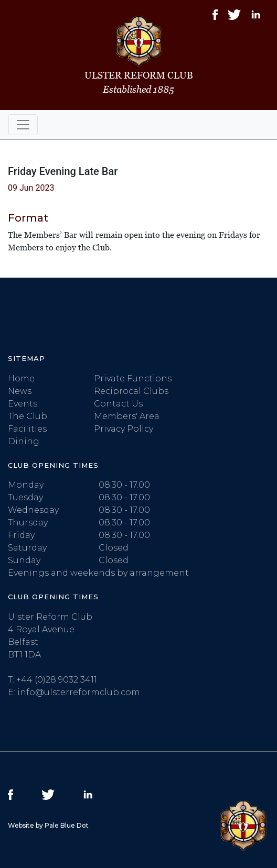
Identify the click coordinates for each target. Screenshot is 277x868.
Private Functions (133, 378)
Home (21, 378)
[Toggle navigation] (23, 125)
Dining (24, 441)
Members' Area (127, 416)
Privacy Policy (124, 429)
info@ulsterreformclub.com (79, 692)
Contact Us (118, 404)
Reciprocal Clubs (131, 391)
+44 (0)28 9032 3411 (57, 680)
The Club (28, 416)
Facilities (27, 429)
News (20, 391)
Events (23, 404)
